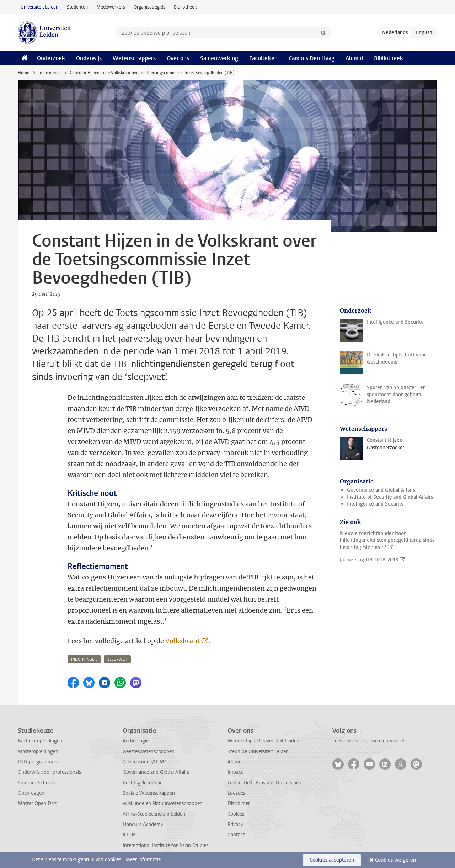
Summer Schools (36, 783)
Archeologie (136, 741)
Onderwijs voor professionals (49, 772)
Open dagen (31, 793)
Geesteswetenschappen (149, 751)
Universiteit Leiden (39, 7)
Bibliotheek (185, 7)
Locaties (236, 793)
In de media (49, 73)
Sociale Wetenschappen (149, 793)
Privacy (235, 824)
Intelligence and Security (375, 504)
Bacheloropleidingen (40, 741)
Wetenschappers (134, 58)
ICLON (130, 835)
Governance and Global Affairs (381, 490)
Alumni (354, 58)
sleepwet (117, 659)
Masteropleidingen (38, 751)
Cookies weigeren (395, 860)
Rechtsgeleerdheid (143, 783)
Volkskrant (183, 641)
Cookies (236, 814)
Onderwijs (89, 58)
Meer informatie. (144, 860)
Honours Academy (143, 824)
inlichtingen (84, 659)
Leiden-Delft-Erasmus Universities (264, 783)
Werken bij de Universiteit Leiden (263, 741)
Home (23, 73)
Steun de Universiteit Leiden (258, 751)
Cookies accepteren (332, 860)
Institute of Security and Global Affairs (390, 497)
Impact (235, 772)
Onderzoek (51, 58)
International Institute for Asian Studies (165, 845)
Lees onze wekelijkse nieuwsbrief (368, 741)
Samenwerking (219, 58)
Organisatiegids (149, 7)
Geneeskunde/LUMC (145, 762)
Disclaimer (239, 803)
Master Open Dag (37, 803)
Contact (236, 835)
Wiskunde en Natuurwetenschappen (163, 803)
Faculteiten (263, 58)
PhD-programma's (38, 762)
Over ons (178, 58)
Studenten (77, 7)
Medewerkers (111, 7)
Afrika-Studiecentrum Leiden (154, 814)
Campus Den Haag (312, 58)
